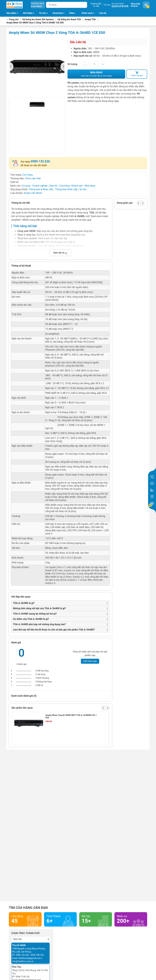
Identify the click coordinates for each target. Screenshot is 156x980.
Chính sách (89, 14)
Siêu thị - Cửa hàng (59, 186)
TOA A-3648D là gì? (24, 603)
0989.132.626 (40, 161)
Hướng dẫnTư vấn (96, 5)
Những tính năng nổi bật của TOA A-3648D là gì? (39, 608)
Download (59, 14)
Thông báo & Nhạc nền (41, 189)
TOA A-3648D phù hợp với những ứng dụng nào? (39, 624)
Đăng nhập (136, 4)
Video (72, 13)
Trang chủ (13, 20)
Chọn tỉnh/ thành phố (25, 933)
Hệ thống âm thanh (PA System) (38, 20)
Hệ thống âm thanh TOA (69, 20)
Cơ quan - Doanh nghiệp (35, 186)
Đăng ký (134, 6)
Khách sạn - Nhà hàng (83, 186)
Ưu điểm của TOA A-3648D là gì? (31, 619)
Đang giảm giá (125, 203)
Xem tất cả (60, 253)
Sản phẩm (11, 13)
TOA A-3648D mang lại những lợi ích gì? (35, 614)
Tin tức (107, 5)
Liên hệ (103, 13)
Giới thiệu (28, 13)
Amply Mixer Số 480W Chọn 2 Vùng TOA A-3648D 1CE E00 (35, 23)
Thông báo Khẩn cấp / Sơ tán (71, 189)
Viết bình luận (90, 661)
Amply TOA (90, 20)
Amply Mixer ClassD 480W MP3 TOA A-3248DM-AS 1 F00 (71, 716)
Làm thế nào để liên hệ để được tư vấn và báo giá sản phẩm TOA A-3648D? (54, 630)
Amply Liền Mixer (33, 193)
